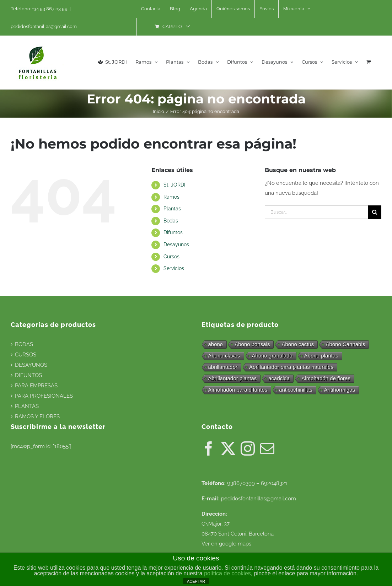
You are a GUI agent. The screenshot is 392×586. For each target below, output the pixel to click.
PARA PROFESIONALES (44, 396)
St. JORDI (174, 185)
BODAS (24, 344)
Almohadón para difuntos (238, 390)
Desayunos (176, 244)
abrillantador (223, 367)
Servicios (174, 268)
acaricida (279, 378)
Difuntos (173, 232)
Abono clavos (224, 356)
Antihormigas (340, 390)
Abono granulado (272, 356)
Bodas (171, 221)
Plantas (172, 209)
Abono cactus (298, 344)
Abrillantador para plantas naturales (291, 367)
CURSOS (26, 355)
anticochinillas (296, 390)
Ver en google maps (226, 544)
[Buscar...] (316, 212)
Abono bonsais (252, 344)
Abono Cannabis (345, 344)
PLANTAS (27, 406)
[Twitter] (228, 448)
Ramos (171, 197)
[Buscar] (375, 212)
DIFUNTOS (28, 375)
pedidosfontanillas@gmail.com (44, 26)
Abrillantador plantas (233, 378)
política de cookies (227, 573)
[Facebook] (209, 448)
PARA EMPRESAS (36, 386)
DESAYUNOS (31, 365)
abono (216, 344)
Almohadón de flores (326, 378)
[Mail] (267, 448)
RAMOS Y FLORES (37, 416)
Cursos (171, 257)
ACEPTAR (196, 581)
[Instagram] (248, 448)
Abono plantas (321, 356)
